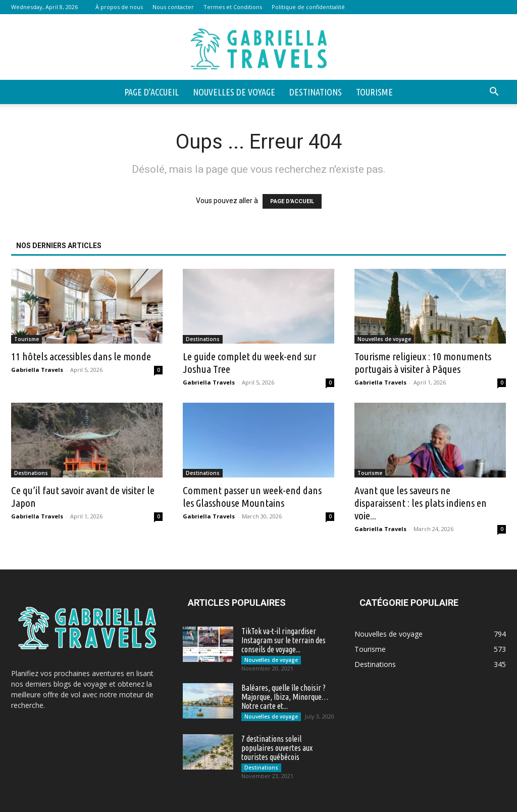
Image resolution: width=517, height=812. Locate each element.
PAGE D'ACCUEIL (292, 201)
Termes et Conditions (233, 7)
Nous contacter (173, 7)
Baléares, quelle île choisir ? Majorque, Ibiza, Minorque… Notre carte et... (285, 697)
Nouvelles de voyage (234, 92)
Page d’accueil (151, 92)
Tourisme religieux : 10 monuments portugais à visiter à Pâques (423, 363)
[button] (494, 93)
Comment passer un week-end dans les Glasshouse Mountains (252, 496)
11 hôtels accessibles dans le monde (81, 356)
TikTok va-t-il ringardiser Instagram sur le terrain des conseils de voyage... (283, 640)
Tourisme (374, 92)
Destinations (316, 92)
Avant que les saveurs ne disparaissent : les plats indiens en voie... (421, 503)
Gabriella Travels (37, 370)
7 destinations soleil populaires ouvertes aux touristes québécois (277, 748)
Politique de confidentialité (308, 7)
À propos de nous (119, 7)
